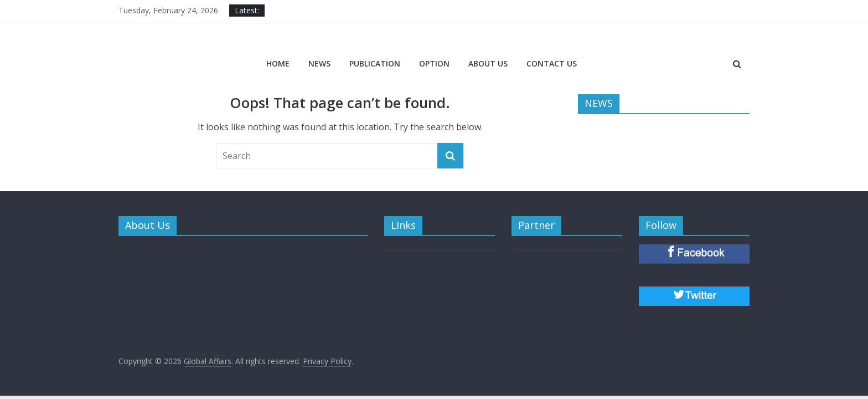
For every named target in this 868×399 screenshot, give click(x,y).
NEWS (319, 63)
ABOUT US (488, 63)
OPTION (434, 63)
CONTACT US (552, 63)
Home (278, 63)
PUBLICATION (375, 63)
